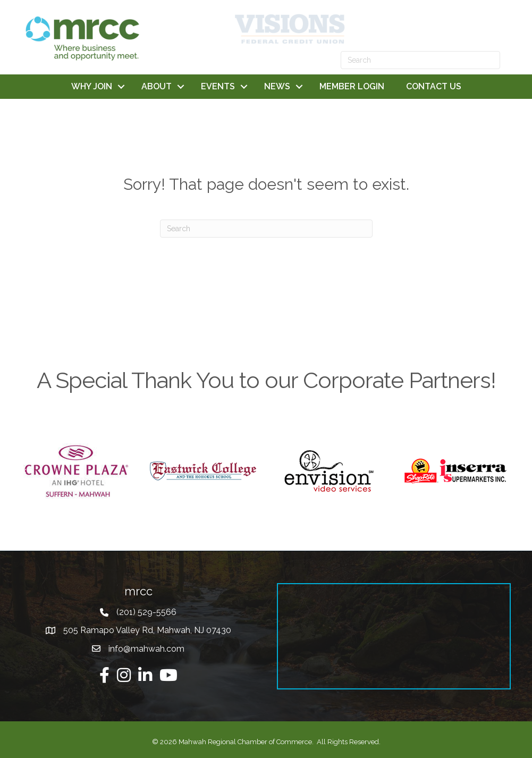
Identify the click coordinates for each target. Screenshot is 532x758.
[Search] (266, 229)
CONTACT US (434, 86)
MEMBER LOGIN (352, 86)
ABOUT (157, 86)
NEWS (277, 86)
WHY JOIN (92, 86)
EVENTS (218, 86)
